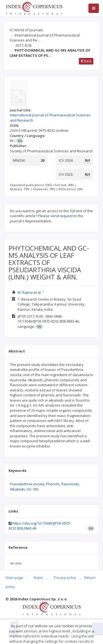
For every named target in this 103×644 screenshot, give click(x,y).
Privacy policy (65, 578)
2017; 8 (23, 45)
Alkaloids (17, 489)
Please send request (55, 216)
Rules (38, 578)
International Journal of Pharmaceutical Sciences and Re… (45, 38)
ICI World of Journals (26, 30)
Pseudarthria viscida (27, 484)
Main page (14, 578)
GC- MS (33, 489)
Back (86, 61)
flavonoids (70, 484)
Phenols (53, 484)
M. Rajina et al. (30, 292)
